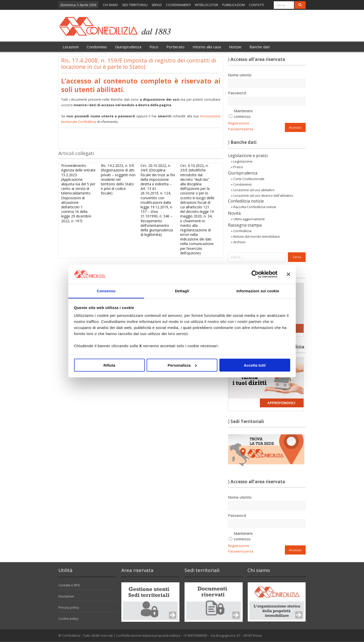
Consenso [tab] (106, 291)
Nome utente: (240, 75)
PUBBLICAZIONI (234, 5)
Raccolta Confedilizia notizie (255, 207)
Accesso (295, 127)
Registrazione (239, 123)
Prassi (238, 167)
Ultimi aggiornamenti (249, 219)
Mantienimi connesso (243, 114)
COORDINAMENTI (178, 5)
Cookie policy (69, 618)
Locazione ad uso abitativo (254, 190)
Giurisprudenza (128, 47)
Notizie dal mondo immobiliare (257, 236)
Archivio (239, 242)
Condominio (97, 47)
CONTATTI (256, 5)
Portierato (175, 47)
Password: (237, 93)
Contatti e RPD (69, 585)
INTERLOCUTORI (207, 5)
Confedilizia (242, 231)
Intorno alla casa (207, 47)
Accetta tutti (255, 365)
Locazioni (71, 47)
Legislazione (243, 161)
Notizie (235, 47)
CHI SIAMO (110, 5)
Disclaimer (66, 596)
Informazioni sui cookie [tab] (258, 291)
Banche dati (260, 47)
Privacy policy (69, 607)
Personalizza (182, 365)
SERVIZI (157, 5)
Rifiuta (109, 365)
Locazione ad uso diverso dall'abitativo (263, 195)
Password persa (241, 129)
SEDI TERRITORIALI (135, 5)
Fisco (154, 47)
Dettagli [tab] (182, 291)
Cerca (297, 257)
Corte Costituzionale (249, 179)
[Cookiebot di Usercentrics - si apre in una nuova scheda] (255, 274)
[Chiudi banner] (288, 274)
